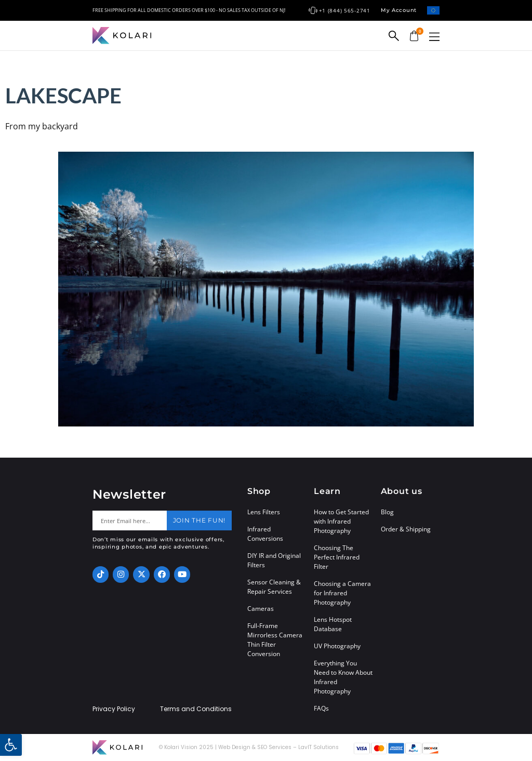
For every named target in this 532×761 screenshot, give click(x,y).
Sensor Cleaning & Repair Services (274, 587)
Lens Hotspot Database (333, 624)
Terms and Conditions (196, 709)
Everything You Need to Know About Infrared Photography (343, 677)
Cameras (261, 609)
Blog (387, 512)
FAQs (321, 708)
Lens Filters (264, 512)
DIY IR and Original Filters (274, 560)
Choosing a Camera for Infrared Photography (342, 593)
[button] (434, 37)
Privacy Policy (114, 709)
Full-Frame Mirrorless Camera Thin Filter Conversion (275, 640)
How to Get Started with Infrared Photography (341, 521)
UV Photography (337, 646)
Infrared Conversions (265, 534)
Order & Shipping (406, 529)
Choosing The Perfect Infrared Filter (337, 557)
